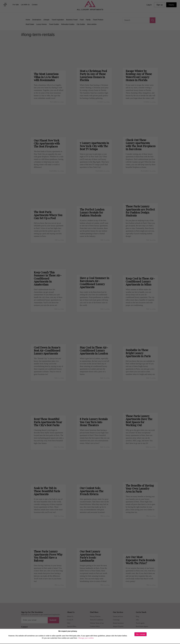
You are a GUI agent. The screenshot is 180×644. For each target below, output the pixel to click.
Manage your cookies (86, 638)
